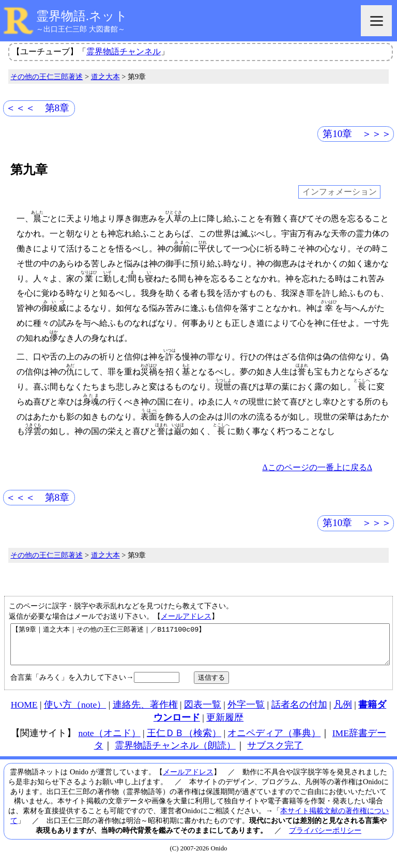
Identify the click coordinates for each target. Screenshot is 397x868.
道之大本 (105, 77)
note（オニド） (109, 741)
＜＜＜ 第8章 (38, 108)
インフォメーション (340, 192)
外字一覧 (246, 712)
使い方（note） (75, 712)
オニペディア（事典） (274, 741)
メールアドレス (186, 616)
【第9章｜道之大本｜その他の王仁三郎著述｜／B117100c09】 (200, 648)
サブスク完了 (275, 753)
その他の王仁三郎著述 (47, 77)
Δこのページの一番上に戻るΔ (317, 467)
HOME (24, 712)
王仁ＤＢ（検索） (184, 741)
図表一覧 (203, 712)
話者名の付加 (299, 712)
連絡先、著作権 (145, 712)
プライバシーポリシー (325, 838)
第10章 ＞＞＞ (357, 134)
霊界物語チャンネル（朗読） (175, 753)
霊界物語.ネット (82, 16)
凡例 (343, 712)
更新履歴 (225, 725)
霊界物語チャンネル (124, 51)
